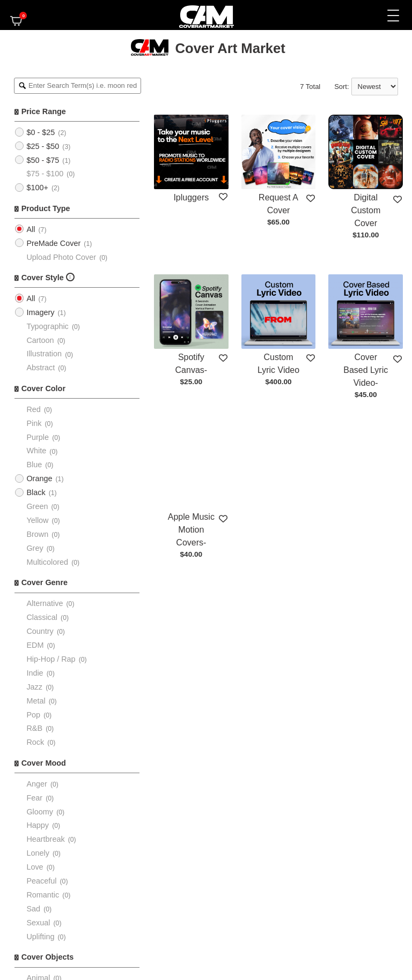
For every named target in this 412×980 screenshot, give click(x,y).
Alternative (45, 603)
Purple (38, 437)
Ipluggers (191, 197)
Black (36, 492)
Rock (35, 742)
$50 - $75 (43, 160)
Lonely (38, 853)
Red (33, 409)
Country (40, 631)
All (31, 229)
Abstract (41, 368)
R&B (34, 728)
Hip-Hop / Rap (51, 659)
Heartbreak (45, 839)
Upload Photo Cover (61, 257)
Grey (35, 548)
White (36, 451)
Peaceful (41, 881)
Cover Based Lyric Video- (366, 370)
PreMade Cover (53, 243)
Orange (39, 478)
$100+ (37, 188)
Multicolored (47, 562)
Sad (33, 909)
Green (37, 506)
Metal (36, 701)
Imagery (40, 312)
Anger (36, 784)
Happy (38, 825)
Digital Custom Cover (366, 210)
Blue (34, 465)
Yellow (37, 520)
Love (35, 867)
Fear (34, 798)
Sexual (38, 923)
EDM (35, 645)
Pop (33, 715)
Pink (34, 423)
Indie (35, 673)
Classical (42, 617)
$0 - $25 (41, 132)
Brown (37, 534)
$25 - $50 (43, 146)
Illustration (44, 354)
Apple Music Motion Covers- (191, 530)
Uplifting (40, 937)
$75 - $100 (45, 174)
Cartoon (40, 340)
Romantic (43, 895)
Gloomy (40, 812)
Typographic (47, 326)
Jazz (34, 687)
